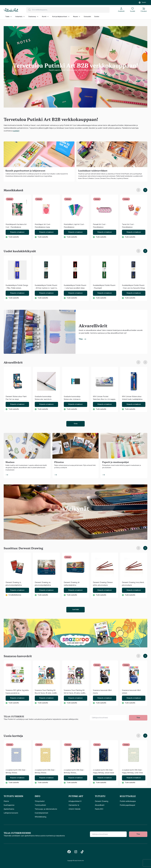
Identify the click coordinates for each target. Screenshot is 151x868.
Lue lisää (75, 610)
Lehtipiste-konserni (11, 813)
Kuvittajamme (9, 805)
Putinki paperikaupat (127, 805)
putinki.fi (16, 131)
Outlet (97, 17)
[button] (19, 796)
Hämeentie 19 (74, 805)
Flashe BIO (99, 809)
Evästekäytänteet (41, 813)
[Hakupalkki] (68, 10)
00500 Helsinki (74, 809)
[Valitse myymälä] (142, 3)
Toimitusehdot (40, 805)
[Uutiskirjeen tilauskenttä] (108, 718)
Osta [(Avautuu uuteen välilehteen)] (76, 424)
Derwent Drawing (102, 801)
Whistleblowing (41, 817)
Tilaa (82, 339)
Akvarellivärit (100, 805)
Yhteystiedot (40, 801)
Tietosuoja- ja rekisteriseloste (46, 809)
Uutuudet (87, 17)
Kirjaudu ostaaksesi (17, 232)
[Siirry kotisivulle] (11, 10)
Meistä (6, 801)
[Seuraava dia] (145, 190)
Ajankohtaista (9, 809)
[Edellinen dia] (138, 190)
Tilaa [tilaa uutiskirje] (138, 718)
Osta (76, 516)
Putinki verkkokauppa (128, 801)
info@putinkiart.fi (75, 801)
